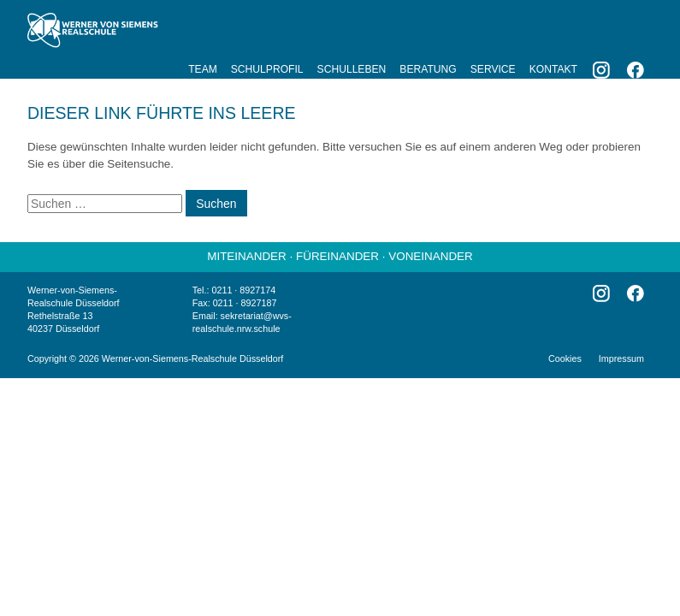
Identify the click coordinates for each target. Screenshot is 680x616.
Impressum (621, 358)
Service (493, 69)
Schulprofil (267, 69)
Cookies (565, 358)
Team (203, 69)
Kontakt (553, 69)
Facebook (636, 70)
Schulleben (352, 69)
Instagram (601, 70)
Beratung (428, 69)
